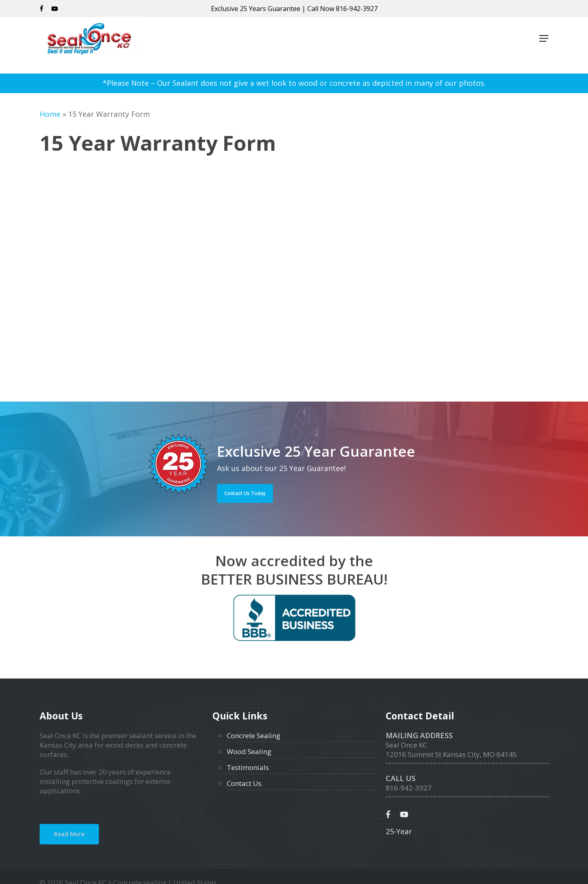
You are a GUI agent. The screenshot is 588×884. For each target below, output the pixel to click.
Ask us (228, 468)
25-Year (399, 831)
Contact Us (244, 783)
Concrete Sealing (254, 736)
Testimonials (248, 767)
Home (50, 114)
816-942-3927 (357, 9)
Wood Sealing (249, 751)
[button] (544, 45)
